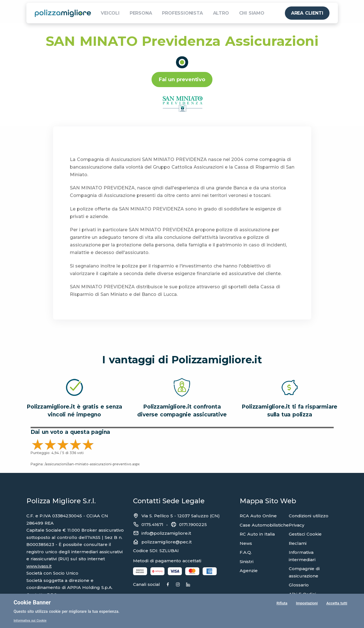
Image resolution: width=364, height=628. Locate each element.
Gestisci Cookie (305, 534)
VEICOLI (110, 13)
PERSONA (141, 13)
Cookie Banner (32, 602)
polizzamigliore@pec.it (167, 542)
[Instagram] (188, 585)
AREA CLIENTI (307, 13)
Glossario (299, 585)
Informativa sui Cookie (31, 620)
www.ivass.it (39, 566)
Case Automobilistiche (264, 525)
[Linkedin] (203, 585)
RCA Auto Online (258, 516)
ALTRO (221, 13)
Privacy (297, 525)
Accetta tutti (336, 604)
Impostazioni (306, 604)
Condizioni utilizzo (309, 516)
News (246, 543)
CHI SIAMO (252, 13)
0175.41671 (152, 524)
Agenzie (249, 571)
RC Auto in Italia (257, 534)
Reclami (298, 543)
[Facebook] (173, 585)
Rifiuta (282, 604)
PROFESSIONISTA (182, 13)
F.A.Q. (246, 552)
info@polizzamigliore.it (166, 533)
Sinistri (247, 562)
